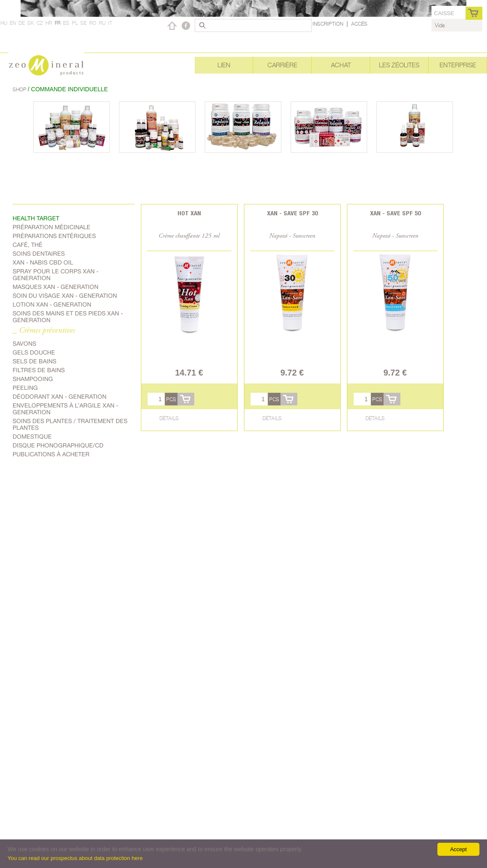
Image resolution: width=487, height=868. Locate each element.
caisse (444, 13)
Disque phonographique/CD (58, 445)
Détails (169, 418)
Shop (20, 89)
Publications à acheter (51, 454)
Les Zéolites (399, 65)
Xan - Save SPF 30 (292, 213)
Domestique (32, 437)
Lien (224, 65)
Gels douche (34, 352)
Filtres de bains (39, 370)
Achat (341, 65)
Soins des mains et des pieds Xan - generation (68, 317)
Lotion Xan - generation (52, 304)
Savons (24, 344)
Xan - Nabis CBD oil (43, 262)
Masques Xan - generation (56, 287)
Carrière (282, 65)
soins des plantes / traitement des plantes (70, 424)
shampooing (33, 379)
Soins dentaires (39, 254)
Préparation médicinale (52, 227)
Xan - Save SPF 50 (395, 213)
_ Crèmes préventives (44, 331)
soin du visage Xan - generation (65, 296)
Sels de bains (34, 361)
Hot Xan (189, 213)
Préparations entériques (54, 236)
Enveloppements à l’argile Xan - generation (65, 409)
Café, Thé (28, 245)
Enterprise (458, 65)
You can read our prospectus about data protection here (75, 858)
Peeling (25, 388)
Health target (36, 218)
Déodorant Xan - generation (60, 397)
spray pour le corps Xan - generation (56, 275)
